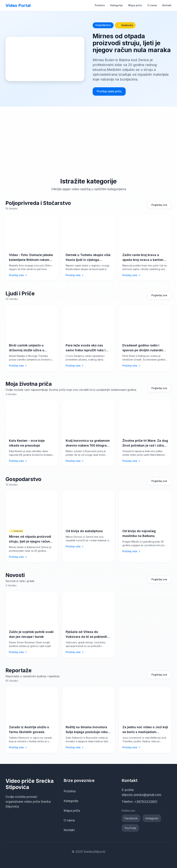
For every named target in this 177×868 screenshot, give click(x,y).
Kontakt (167, 5)
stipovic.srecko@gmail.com (141, 795)
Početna (100, 5)
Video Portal (18, 5)
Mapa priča (135, 5)
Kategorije (117, 5)
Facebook (131, 818)
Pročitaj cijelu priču (109, 91)
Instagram (152, 818)
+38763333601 (146, 802)
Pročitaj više (18, 275)
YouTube (130, 828)
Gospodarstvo (104, 25)
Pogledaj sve (159, 205)
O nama (152, 5)
